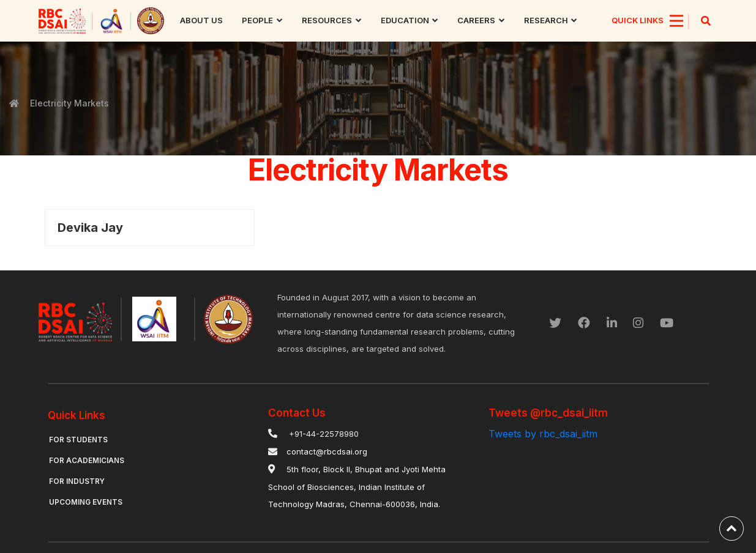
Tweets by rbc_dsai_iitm (543, 434)
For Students (78, 440)
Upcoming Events (86, 502)
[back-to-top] (732, 529)
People (258, 20)
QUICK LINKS (638, 20)
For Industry (77, 481)
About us (202, 20)
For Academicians (87, 460)
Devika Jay (90, 228)
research (546, 20)
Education (405, 20)
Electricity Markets (68, 103)
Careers (477, 20)
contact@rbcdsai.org (327, 451)
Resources (327, 20)
